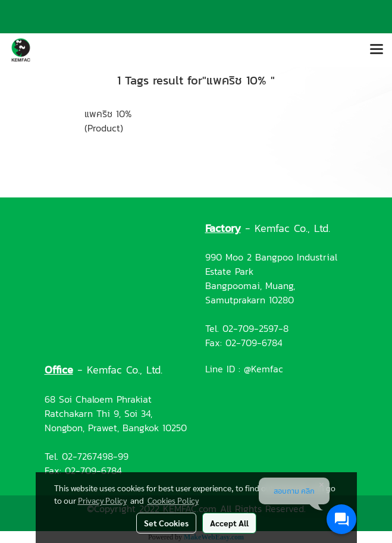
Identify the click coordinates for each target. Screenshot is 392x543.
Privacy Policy (102, 500)
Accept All (229, 523)
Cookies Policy (173, 500)
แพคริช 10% (108, 114)
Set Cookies (166, 523)
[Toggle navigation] (377, 50)
